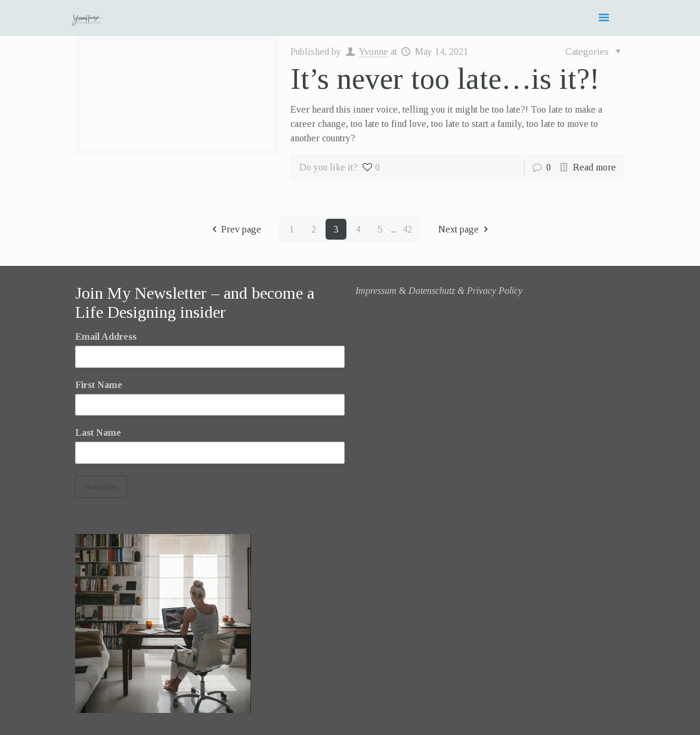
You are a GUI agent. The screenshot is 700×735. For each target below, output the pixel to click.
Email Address (106, 337)
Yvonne (374, 52)
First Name (99, 385)
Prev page (235, 229)
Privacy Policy (495, 291)
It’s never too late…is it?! (445, 79)
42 (407, 229)
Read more (594, 167)
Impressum (376, 291)
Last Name (98, 432)
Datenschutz (432, 291)
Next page (465, 229)
